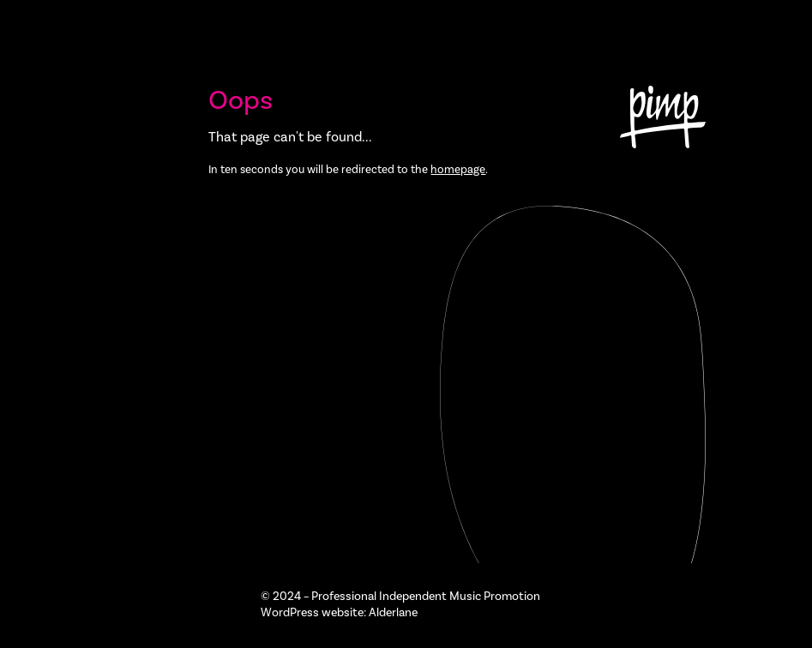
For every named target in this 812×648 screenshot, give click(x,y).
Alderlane (393, 613)
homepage (458, 169)
